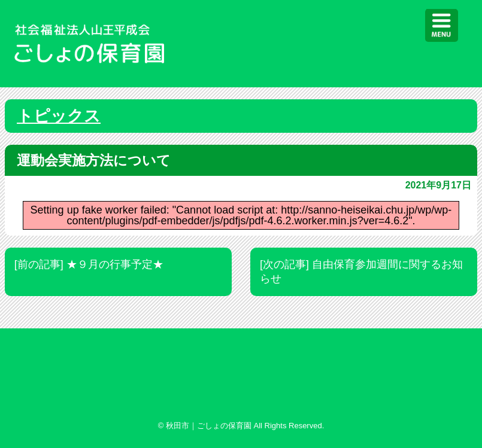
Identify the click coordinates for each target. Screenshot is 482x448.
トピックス (59, 116)
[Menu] (442, 25)
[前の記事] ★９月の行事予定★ (89, 264)
